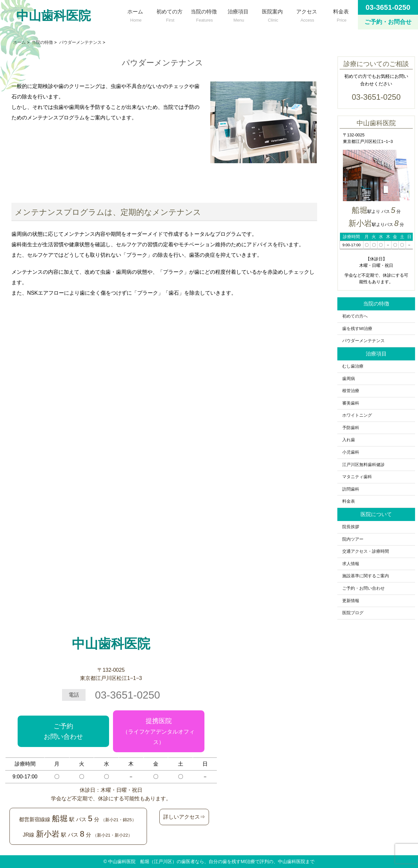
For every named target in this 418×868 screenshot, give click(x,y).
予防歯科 (351, 428)
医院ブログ (353, 613)
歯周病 (349, 379)
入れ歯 (349, 440)
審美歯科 (351, 403)
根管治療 (351, 391)
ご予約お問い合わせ (63, 731)
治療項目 (238, 14)
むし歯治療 (353, 366)
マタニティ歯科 (357, 477)
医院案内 (272, 14)
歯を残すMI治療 (357, 329)
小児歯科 (351, 452)
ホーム (135, 14)
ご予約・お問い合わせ (363, 588)
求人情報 (351, 564)
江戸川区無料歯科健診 (363, 465)
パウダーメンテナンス (363, 341)
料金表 (341, 14)
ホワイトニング (357, 415)
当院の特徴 (204, 14)
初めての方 (169, 14)
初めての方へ (357, 316)
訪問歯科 (351, 489)
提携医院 (159, 731)
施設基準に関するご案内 (366, 576)
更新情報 (351, 601)
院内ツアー (353, 539)
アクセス (306, 14)
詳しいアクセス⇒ (184, 817)
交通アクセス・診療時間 (366, 551)
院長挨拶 (351, 527)
